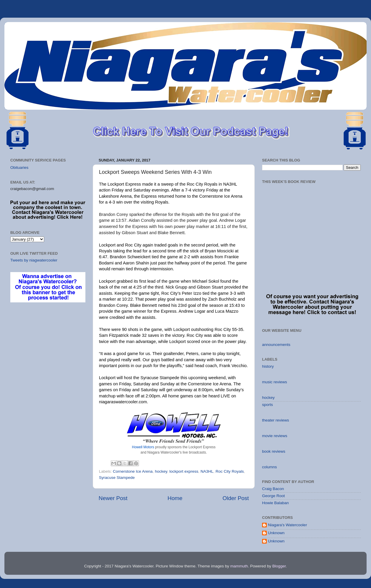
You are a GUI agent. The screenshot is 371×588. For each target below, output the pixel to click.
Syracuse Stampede (117, 478)
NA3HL (207, 471)
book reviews (274, 451)
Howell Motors (143, 447)
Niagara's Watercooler (288, 525)
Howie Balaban (275, 503)
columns (269, 467)
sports (268, 405)
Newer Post (113, 498)
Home (175, 498)
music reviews (275, 382)
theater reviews (276, 420)
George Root (273, 496)
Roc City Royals (230, 471)
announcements (276, 345)
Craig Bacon (273, 489)
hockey (161, 471)
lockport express (184, 471)
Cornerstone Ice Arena (133, 471)
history (268, 366)
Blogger (279, 566)
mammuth (239, 566)
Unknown (276, 533)
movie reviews (275, 436)
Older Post (236, 498)
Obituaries (19, 168)
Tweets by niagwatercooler (34, 260)
